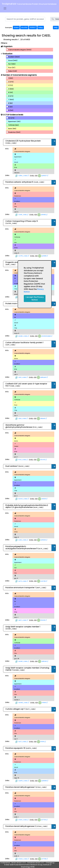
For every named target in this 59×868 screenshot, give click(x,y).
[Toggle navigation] (5, 8)
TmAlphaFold (29, 4)
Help (56, 27)
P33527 (33, 27)
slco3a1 (24, 27)
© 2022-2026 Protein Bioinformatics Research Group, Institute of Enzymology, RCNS (28, 866)
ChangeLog (50, 863)
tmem (16, 27)
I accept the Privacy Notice (35, 298)
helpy (41, 27)
